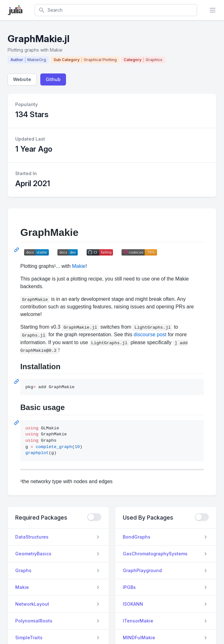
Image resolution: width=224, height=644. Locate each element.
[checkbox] (94, 517)
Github (53, 79)
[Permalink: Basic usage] (17, 423)
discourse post (150, 335)
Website (22, 79)
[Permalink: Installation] (17, 382)
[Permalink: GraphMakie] (17, 250)
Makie (79, 266)
